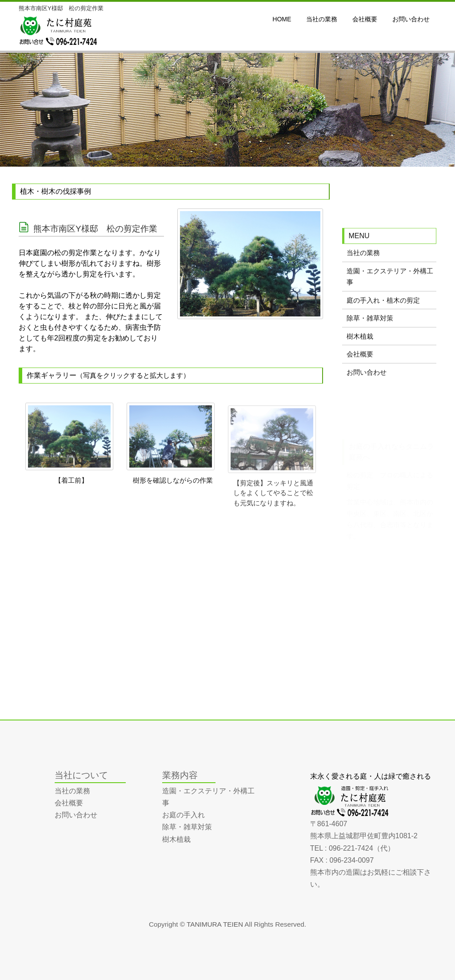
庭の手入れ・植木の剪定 (383, 306)
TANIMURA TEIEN (215, 924)
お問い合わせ (367, 378)
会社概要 (360, 360)
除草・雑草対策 (370, 324)
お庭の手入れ (184, 815)
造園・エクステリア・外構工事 (390, 282)
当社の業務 (363, 258)
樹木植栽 (360, 342)
